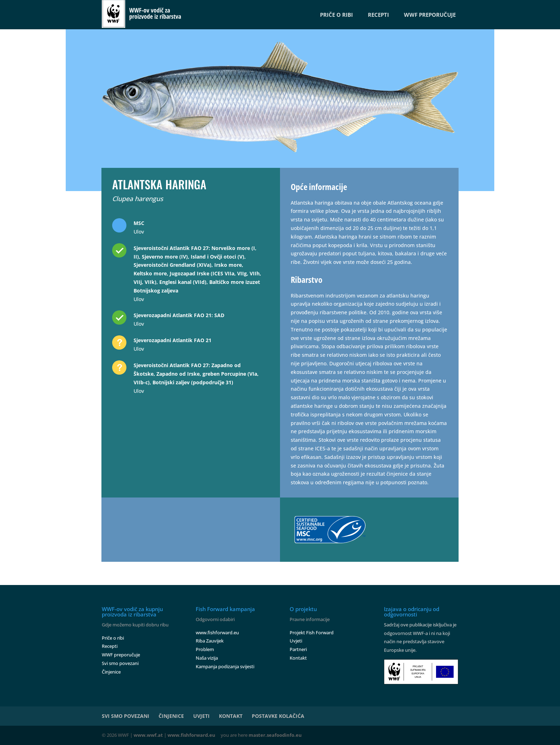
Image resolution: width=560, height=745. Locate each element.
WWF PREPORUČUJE (430, 15)
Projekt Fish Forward (312, 632)
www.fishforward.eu (217, 632)
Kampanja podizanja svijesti (225, 666)
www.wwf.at (148, 735)
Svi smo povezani (120, 663)
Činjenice (111, 672)
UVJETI (201, 716)
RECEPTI (378, 15)
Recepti (110, 646)
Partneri (298, 649)
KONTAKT (231, 716)
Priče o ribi (113, 638)
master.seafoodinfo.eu (275, 735)
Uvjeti (296, 641)
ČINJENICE (171, 716)
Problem (205, 649)
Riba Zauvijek (210, 641)
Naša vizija (207, 658)
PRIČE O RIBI (336, 15)
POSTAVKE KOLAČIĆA (278, 716)
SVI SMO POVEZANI (126, 716)
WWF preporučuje (121, 655)
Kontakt (298, 658)
